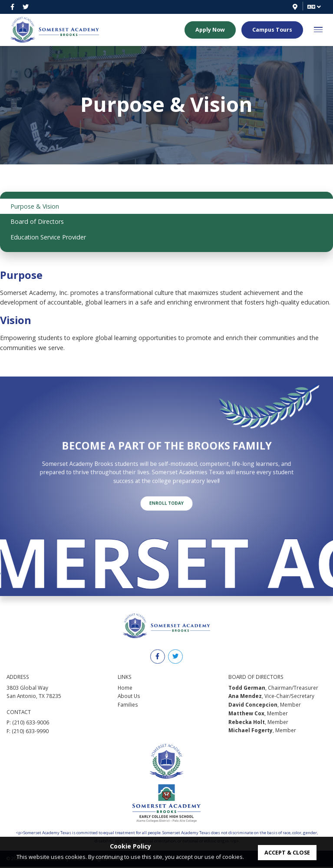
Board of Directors (37, 221)
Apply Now (210, 30)
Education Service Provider (48, 237)
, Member (265, 706)
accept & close (287, 853)
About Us (129, 697)
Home (125, 688)
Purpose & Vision (35, 206)
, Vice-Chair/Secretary (271, 697)
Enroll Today (167, 492)
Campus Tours (272, 30)
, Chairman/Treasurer (273, 688)
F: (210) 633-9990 (28, 732)
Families (128, 706)
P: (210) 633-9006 (28, 724)
